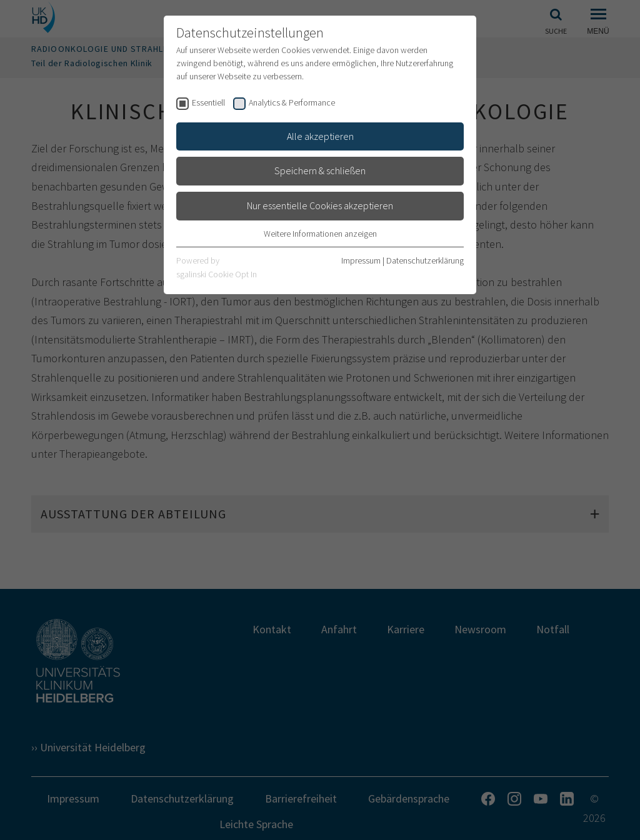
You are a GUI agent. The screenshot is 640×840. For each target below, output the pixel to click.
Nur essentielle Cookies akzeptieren (320, 205)
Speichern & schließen (320, 170)
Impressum (361, 260)
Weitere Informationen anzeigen (320, 234)
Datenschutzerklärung (425, 260)
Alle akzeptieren (320, 136)
